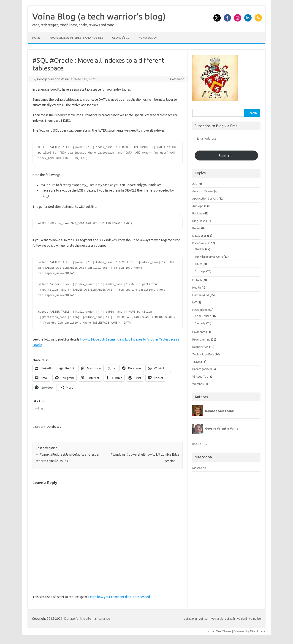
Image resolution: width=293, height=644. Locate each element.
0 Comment (176, 79)
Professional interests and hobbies (76, 38)
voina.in (204, 619)
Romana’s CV (148, 38)
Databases (54, 427)
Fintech (197, 280)
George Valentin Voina (53, 79)
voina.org (190, 619)
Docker (200, 249)
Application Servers (205, 198)
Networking (200, 310)
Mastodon (199, 468)
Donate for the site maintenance (87, 619)
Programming (201, 339)
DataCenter (200, 243)
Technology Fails (203, 354)
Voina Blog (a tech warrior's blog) (99, 16)
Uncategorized (202, 369)
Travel (196, 362)
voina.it (242, 619)
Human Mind (201, 295)
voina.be (255, 619)
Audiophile (199, 206)
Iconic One (214, 631)
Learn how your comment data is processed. (119, 597)
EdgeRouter (203, 316)
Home (36, 38)
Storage (200, 271)
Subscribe (227, 156)
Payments (199, 332)
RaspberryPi (200, 347)
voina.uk (217, 619)
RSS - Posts (200, 444)
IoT (195, 302)
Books (196, 228)
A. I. (195, 184)
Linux (198, 264)
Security (200, 323)
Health (197, 287)
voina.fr (230, 619)
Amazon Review (203, 191)
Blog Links (199, 221)
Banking (197, 213)
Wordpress (258, 631)
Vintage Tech (201, 376)
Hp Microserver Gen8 (209, 257)
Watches (198, 384)
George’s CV (121, 38)
